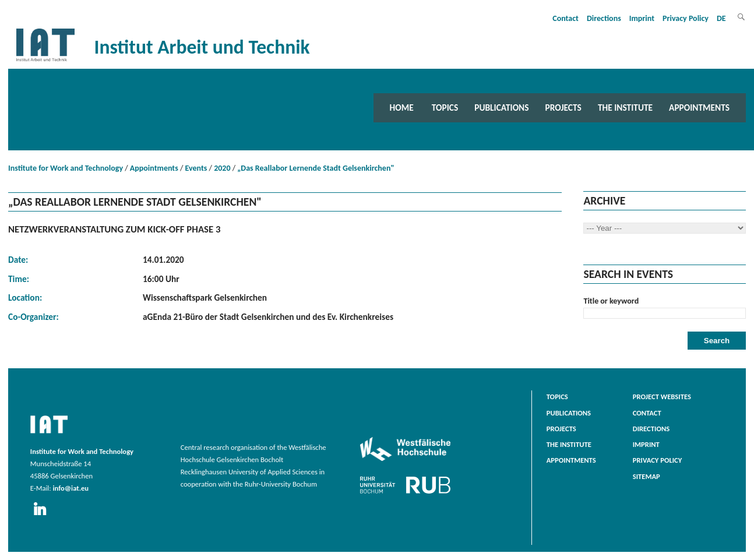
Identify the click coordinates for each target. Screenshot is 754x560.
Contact (565, 18)
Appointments (699, 108)
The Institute (625, 108)
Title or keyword (611, 301)
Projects (563, 108)
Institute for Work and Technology (66, 168)
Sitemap (646, 476)
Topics (445, 108)
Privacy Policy (686, 18)
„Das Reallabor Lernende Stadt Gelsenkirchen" (316, 168)
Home (402, 108)
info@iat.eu (71, 488)
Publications (501, 108)
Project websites (662, 397)
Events (196, 168)
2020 (222, 168)
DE (721, 18)
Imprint (642, 18)
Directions (604, 18)
